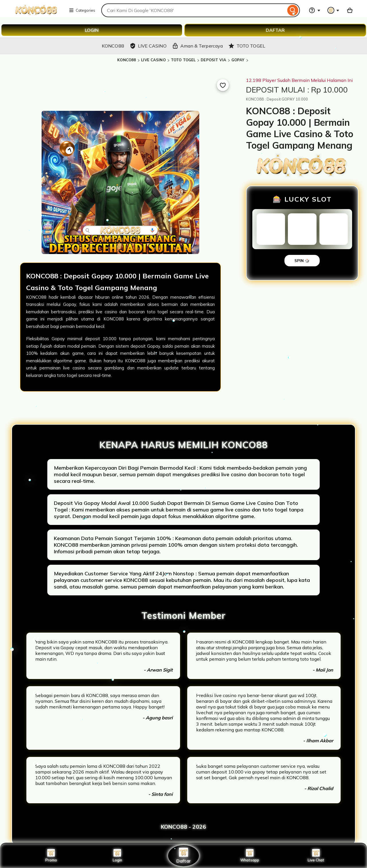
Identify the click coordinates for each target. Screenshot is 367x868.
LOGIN (92, 30)
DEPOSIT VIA (213, 60)
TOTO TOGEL (183, 60)
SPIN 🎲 (302, 261)
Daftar (183, 856)
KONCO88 (127, 60)
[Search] (293, 10)
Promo (51, 856)
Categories (82, 10)
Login (117, 856)
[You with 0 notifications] (333, 10)
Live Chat (316, 856)
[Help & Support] (315, 10)
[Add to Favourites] (223, 85)
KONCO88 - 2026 (183, 827)
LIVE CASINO (153, 60)
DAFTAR (275, 30)
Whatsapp (250, 856)
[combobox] (194, 10)
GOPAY (238, 60)
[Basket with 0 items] (350, 10)
